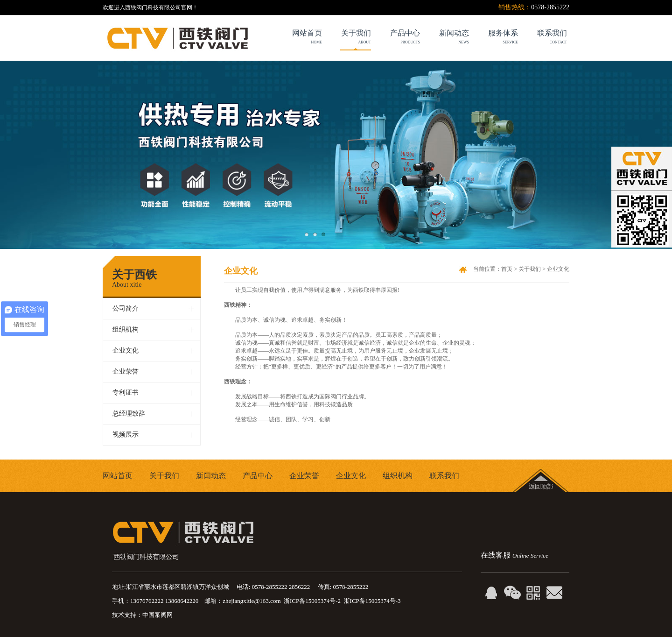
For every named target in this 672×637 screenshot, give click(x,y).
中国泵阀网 (157, 615)
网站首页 (118, 476)
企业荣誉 (126, 372)
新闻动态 (211, 476)
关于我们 (346, 38)
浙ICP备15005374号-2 (312, 601)
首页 (507, 269)
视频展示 (126, 435)
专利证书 (126, 393)
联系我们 (444, 476)
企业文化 (126, 350)
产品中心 (258, 476)
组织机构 (126, 329)
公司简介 (126, 308)
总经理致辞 (129, 414)
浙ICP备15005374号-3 (372, 601)
